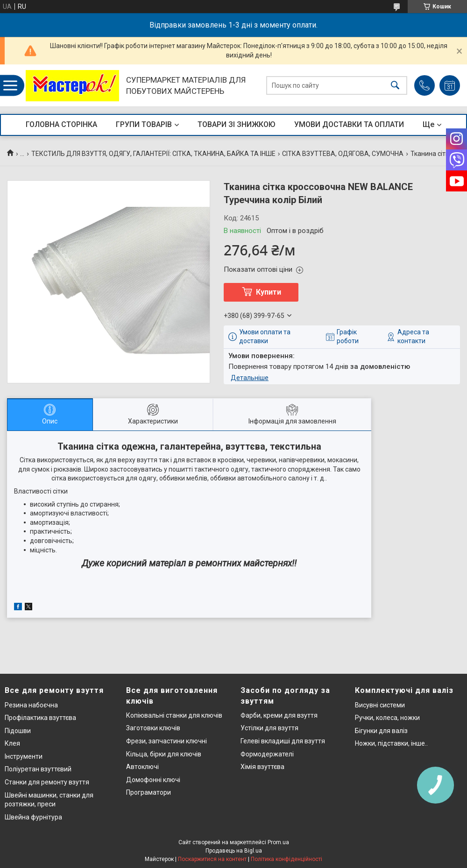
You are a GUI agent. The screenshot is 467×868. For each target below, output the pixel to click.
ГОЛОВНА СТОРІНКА (61, 124)
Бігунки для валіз (381, 731)
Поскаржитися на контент (212, 859)
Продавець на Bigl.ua (234, 851)
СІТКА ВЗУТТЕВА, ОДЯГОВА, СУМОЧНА (343, 154)
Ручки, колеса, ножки (387, 718)
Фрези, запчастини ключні (166, 741)
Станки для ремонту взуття (47, 782)
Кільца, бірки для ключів (164, 754)
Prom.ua (278, 842)
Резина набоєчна (31, 705)
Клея (12, 743)
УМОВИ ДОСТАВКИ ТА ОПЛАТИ (349, 124)
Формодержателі (267, 754)
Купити (269, 292)
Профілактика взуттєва (40, 718)
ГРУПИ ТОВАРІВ (144, 124)
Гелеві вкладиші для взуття (283, 741)
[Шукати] (395, 86)
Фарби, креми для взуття (279, 715)
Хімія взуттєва (262, 767)
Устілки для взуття (269, 728)
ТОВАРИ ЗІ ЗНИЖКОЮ (237, 124)
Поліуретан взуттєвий (38, 769)
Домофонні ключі (153, 780)
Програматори (149, 792)
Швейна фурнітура (33, 817)
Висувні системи (380, 705)
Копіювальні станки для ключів (174, 715)
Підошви (18, 731)
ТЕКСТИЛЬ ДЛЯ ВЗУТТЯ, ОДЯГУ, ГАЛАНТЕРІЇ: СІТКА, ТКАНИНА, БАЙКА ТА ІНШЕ (153, 154)
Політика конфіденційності (287, 859)
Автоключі (142, 767)
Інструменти (24, 756)
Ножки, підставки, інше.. (391, 743)
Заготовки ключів (153, 728)
